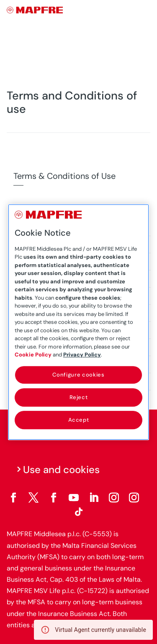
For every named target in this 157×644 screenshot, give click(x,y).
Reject (79, 397)
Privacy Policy (82, 355)
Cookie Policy (33, 355)
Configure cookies (78, 375)
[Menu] (145, 10)
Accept (79, 420)
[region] (79, 322)
